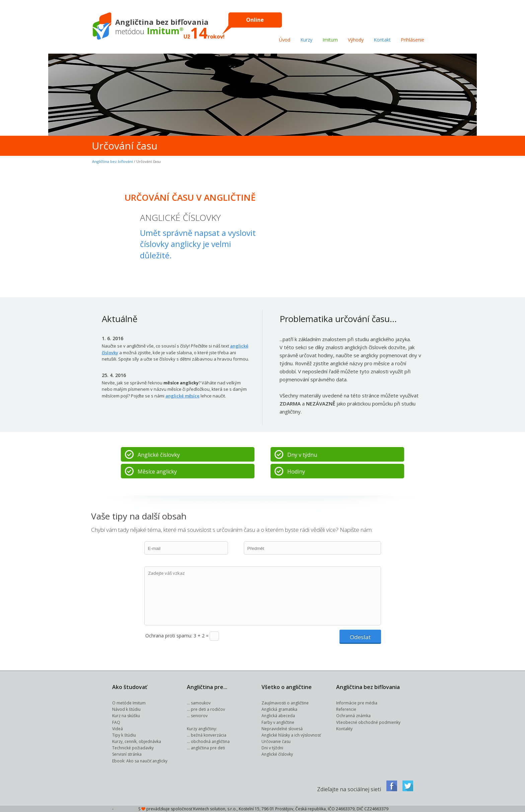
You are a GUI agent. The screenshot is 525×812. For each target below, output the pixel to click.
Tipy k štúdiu (124, 735)
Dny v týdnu (302, 455)
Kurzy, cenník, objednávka (137, 741)
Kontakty (344, 729)
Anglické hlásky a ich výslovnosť (291, 735)
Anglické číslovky (159, 455)
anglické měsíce (182, 396)
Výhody (356, 40)
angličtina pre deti (208, 748)
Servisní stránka (127, 754)
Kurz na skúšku (126, 716)
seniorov (199, 716)
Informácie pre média (357, 703)
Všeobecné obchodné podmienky (368, 722)
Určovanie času (276, 741)
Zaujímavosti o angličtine (285, 703)
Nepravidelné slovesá (282, 729)
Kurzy (306, 40)
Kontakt (382, 40)
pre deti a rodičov (208, 709)
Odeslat (360, 637)
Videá (118, 729)
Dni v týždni (272, 748)
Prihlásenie (412, 40)
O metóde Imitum (129, 703)
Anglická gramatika (279, 709)
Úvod (285, 40)
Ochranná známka (353, 716)
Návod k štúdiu (126, 709)
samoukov (201, 703)
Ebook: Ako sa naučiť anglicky (140, 761)
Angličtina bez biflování (112, 161)
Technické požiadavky (133, 748)
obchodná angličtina (210, 741)
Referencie (346, 709)
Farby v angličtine (278, 722)
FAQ (116, 722)
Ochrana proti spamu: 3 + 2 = (177, 636)
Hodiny (296, 472)
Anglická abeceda (278, 716)
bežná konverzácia (209, 735)
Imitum (330, 40)
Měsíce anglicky (157, 472)
